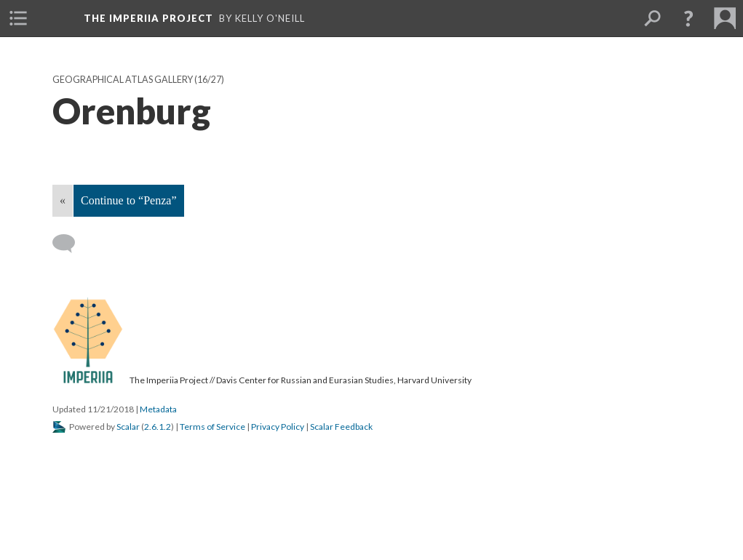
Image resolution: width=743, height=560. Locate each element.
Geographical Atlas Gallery (123, 80)
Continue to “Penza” (129, 200)
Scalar (128, 427)
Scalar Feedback (341, 427)
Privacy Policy (278, 427)
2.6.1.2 (158, 427)
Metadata (158, 409)
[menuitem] (18, 18)
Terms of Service (212, 427)
